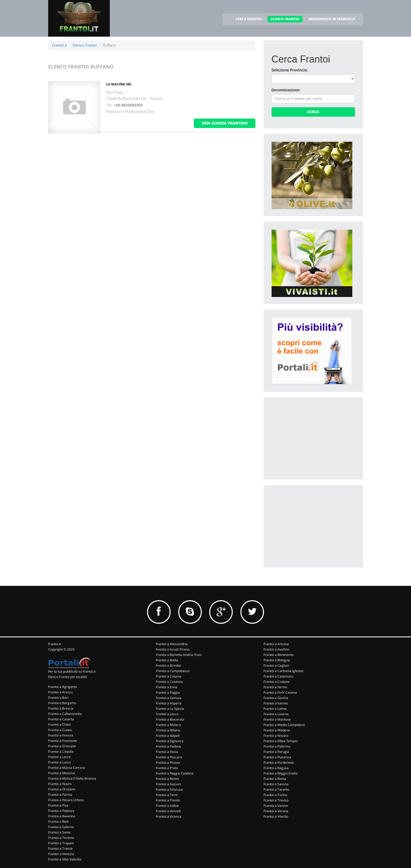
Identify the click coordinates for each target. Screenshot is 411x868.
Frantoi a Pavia (167, 752)
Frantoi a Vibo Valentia (65, 859)
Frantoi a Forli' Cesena (280, 692)
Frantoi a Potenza (61, 811)
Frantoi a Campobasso (173, 671)
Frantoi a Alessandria (172, 644)
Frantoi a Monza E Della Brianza (72, 778)
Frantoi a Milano (168, 730)
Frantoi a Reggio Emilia (281, 773)
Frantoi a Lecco (167, 714)
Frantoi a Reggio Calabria (175, 773)
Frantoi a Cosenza (169, 682)
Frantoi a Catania (169, 676)
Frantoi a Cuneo (60, 730)
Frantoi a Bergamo (62, 703)
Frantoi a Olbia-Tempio (280, 741)
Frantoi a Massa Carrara (66, 768)
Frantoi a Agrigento (63, 687)
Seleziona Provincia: (290, 70)
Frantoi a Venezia (61, 854)
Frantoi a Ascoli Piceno (173, 649)
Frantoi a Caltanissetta (65, 714)
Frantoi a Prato (167, 768)
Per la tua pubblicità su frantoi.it (72, 671)
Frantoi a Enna (167, 687)
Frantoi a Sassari (168, 784)
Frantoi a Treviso (276, 800)
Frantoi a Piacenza (277, 757)
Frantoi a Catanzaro (278, 676)
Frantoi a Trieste (60, 848)
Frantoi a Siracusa (169, 789)
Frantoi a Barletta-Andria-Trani (179, 655)
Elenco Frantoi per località (68, 677)
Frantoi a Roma (275, 779)
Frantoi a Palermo (277, 746)
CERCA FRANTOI (249, 19)
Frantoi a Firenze (61, 735)
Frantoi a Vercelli (168, 811)
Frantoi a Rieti (58, 822)
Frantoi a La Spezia (170, 709)
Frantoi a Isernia (276, 703)
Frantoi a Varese (276, 806)
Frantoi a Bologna (277, 660)
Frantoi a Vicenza (169, 816)
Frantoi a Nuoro (60, 784)
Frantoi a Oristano (62, 789)
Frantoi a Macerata (170, 719)
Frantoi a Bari (58, 698)
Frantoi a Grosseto (62, 746)
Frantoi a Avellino (276, 649)
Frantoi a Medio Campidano (284, 725)
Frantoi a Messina (62, 773)
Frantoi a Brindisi (168, 665)
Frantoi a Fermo (275, 687)
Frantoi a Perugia (276, 752)
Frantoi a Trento (168, 800)
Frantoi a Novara (276, 736)
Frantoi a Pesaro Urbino (66, 800)
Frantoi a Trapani (61, 843)
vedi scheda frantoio (225, 123)
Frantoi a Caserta (61, 719)
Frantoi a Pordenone (279, 762)
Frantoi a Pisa (58, 805)
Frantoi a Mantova (277, 719)
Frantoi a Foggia (168, 692)
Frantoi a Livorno (276, 714)
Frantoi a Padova (168, 746)
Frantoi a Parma (60, 795)
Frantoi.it (59, 45)
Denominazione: (286, 90)
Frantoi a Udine (167, 806)
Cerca (313, 112)
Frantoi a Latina (275, 709)
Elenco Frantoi (85, 45)
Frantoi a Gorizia (276, 698)
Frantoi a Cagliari (276, 665)
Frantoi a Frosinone (63, 741)
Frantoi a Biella (167, 660)
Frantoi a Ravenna (62, 816)
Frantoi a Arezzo (60, 692)
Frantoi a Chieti (59, 725)
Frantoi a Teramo (61, 838)
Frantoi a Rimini (167, 779)
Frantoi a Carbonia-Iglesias (284, 671)
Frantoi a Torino (275, 795)
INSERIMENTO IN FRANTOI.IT (332, 19)
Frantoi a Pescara (169, 757)
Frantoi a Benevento (279, 655)
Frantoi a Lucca (59, 762)
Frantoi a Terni (167, 795)
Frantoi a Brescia (61, 708)
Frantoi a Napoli (168, 736)
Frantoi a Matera (168, 725)
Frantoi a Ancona (276, 644)
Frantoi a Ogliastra (170, 741)
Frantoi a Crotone (277, 682)
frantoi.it (55, 644)
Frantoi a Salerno (61, 827)
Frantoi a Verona (276, 811)
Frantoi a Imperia (169, 703)
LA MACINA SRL (119, 84)
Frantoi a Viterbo (276, 816)
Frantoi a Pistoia (168, 762)
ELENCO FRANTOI (285, 19)
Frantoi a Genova (169, 698)
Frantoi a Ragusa (276, 768)
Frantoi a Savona (276, 784)
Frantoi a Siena (59, 832)
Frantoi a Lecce (59, 757)
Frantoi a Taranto (276, 789)
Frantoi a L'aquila (61, 751)
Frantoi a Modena (277, 730)
